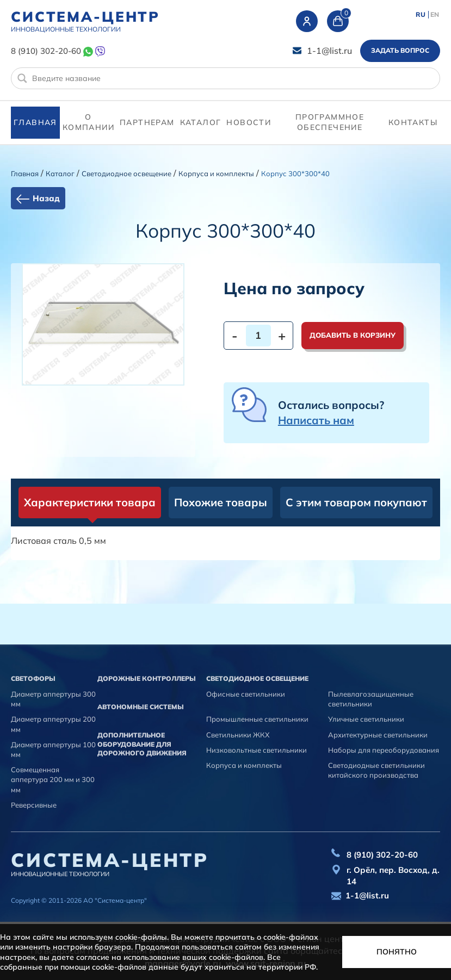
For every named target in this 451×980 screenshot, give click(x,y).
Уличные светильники (366, 719)
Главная (35, 122)
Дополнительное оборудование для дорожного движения (142, 744)
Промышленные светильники (257, 719)
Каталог (201, 122)
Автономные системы (141, 707)
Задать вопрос (400, 50)
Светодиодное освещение (126, 173)
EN (435, 15)
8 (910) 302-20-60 (46, 51)
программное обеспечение (330, 122)
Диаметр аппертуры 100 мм (53, 749)
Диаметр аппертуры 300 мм (53, 699)
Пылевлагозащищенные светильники (371, 699)
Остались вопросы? (331, 413)
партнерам (147, 122)
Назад (46, 198)
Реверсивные (34, 805)
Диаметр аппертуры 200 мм (53, 724)
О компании (88, 122)
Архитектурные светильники (378, 735)
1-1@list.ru (329, 51)
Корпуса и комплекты (216, 173)
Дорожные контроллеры (147, 678)
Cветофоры (33, 678)
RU (421, 15)
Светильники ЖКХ (238, 735)
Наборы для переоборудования (384, 750)
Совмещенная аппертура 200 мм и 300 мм (53, 779)
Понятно (397, 952)
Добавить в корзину (353, 335)
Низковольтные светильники (257, 750)
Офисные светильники (246, 694)
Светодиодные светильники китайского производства (376, 770)
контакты (413, 122)
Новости (249, 122)
